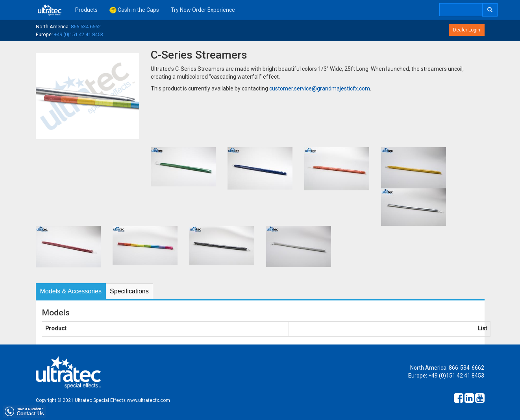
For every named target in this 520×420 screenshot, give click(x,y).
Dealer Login (467, 30)
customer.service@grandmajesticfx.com (320, 88)
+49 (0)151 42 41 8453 (79, 34)
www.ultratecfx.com (148, 400)
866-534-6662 (86, 27)
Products (86, 10)
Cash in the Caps (134, 10)
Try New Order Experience (203, 10)
